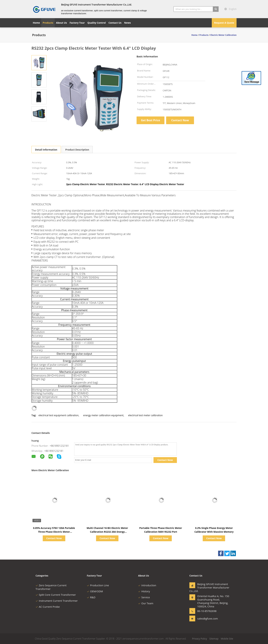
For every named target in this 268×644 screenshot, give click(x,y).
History (144, 591)
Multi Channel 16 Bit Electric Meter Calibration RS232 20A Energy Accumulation (107, 532)
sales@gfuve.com (208, 618)
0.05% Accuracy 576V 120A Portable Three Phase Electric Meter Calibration (54, 532)
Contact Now (180, 120)
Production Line (98, 585)
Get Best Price (150, 120)
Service (144, 597)
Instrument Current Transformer (57, 601)
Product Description (77, 150)
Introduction (147, 585)
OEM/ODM (95, 591)
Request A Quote (224, 23)
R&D (91, 597)
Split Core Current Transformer (56, 595)
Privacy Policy (200, 639)
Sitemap (214, 639)
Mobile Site (227, 639)
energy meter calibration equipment (103, 415)
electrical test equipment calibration (58, 415)
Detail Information (46, 150)
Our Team (146, 603)
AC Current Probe (48, 607)
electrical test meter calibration (145, 415)
